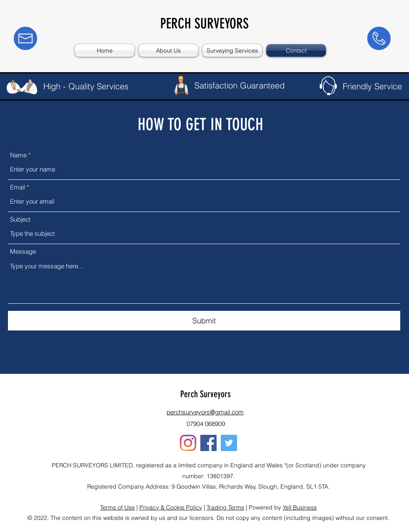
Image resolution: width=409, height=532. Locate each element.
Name (18, 155)
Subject (20, 219)
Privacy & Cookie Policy (171, 507)
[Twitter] (229, 443)
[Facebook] (208, 443)
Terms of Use (117, 507)
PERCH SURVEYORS (204, 24)
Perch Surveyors (206, 394)
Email (18, 187)
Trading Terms (225, 507)
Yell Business (300, 507)
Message (23, 251)
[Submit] (204, 321)
